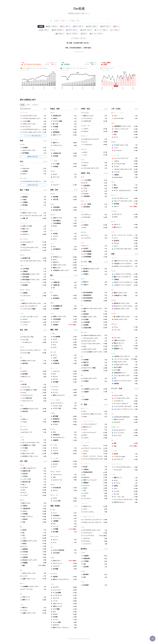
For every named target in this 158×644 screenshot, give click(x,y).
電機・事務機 (58, 30)
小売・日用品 (72, 34)
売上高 (23, 105)
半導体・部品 (72, 30)
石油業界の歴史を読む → (33, 185)
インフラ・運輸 (101, 30)
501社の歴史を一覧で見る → (79, 38)
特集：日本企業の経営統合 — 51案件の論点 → (79, 48)
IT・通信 (115, 30)
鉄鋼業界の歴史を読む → (33, 157)
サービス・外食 (96, 34)
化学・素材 (78, 26)
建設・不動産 (52, 26)
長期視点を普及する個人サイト (79, 13)
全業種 (41, 26)
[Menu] (153, 639)
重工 (116, 26)
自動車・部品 (86, 30)
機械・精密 (44, 30)
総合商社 (60, 34)
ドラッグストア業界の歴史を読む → (33, 136)
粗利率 (28, 105)
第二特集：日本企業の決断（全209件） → (79, 43)
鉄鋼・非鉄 (105, 26)
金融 (84, 34)
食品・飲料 (65, 26)
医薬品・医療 (92, 26)
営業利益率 (35, 105)
